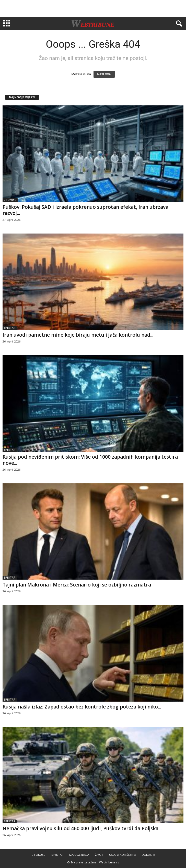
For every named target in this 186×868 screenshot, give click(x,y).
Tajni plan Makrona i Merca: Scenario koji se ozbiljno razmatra (77, 585)
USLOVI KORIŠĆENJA (123, 855)
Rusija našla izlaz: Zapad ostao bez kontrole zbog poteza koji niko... (82, 707)
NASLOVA (104, 74)
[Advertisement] (93, 8)
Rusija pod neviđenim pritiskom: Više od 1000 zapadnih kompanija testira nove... (90, 460)
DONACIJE (148, 855)
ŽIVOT (99, 855)
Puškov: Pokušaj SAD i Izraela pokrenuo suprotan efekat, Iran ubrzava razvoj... (85, 210)
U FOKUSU (10, 200)
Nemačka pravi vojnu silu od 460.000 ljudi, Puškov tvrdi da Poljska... (82, 828)
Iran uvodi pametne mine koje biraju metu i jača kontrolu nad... (78, 335)
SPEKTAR (10, 328)
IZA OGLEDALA (79, 855)
